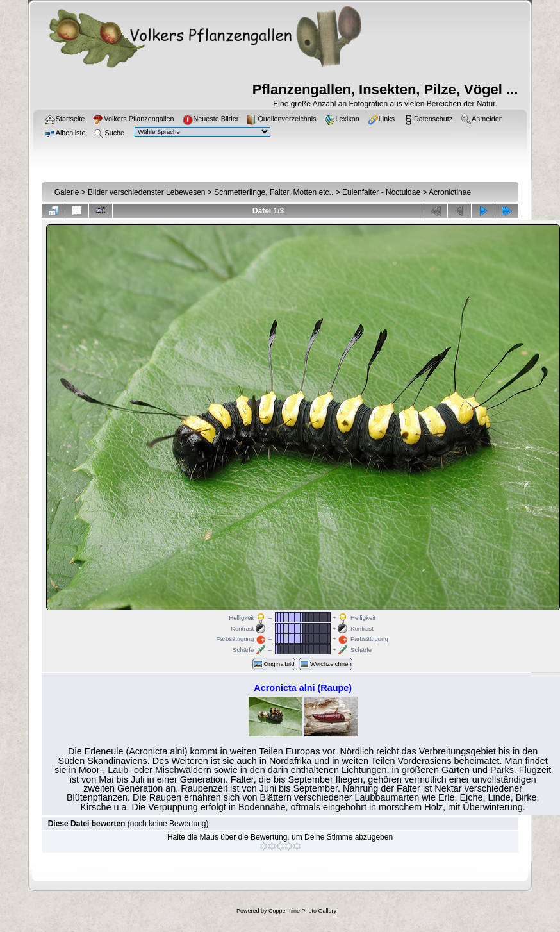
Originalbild (274, 664)
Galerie (67, 192)
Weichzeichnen (325, 664)
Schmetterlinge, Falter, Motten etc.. (274, 192)
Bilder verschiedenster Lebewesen (146, 192)
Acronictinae (450, 192)
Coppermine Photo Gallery (302, 911)
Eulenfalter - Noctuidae (381, 192)
